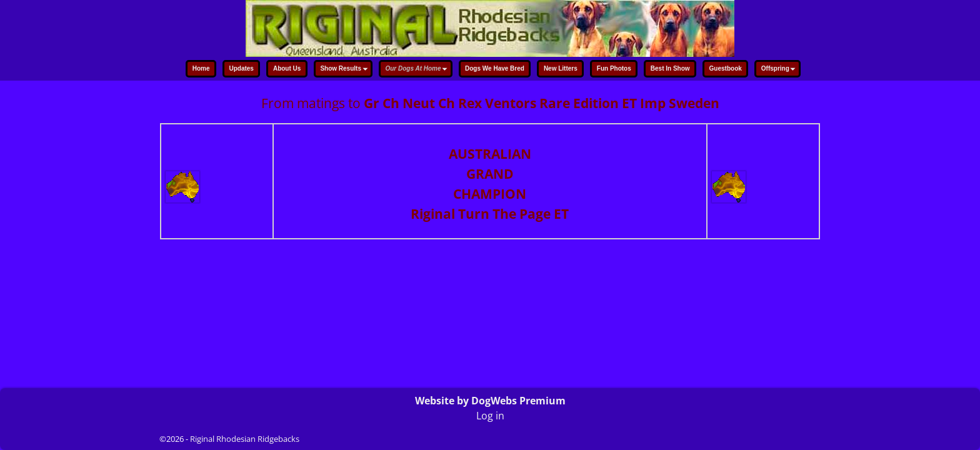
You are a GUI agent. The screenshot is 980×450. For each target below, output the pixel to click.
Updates (241, 68)
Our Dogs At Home (417, 70)
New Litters (561, 68)
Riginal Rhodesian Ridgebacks (245, 439)
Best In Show (670, 68)
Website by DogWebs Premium (490, 401)
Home (201, 68)
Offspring (780, 70)
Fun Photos (614, 68)
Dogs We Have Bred (495, 68)
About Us (287, 68)
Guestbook (726, 68)
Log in (490, 416)
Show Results (345, 70)
